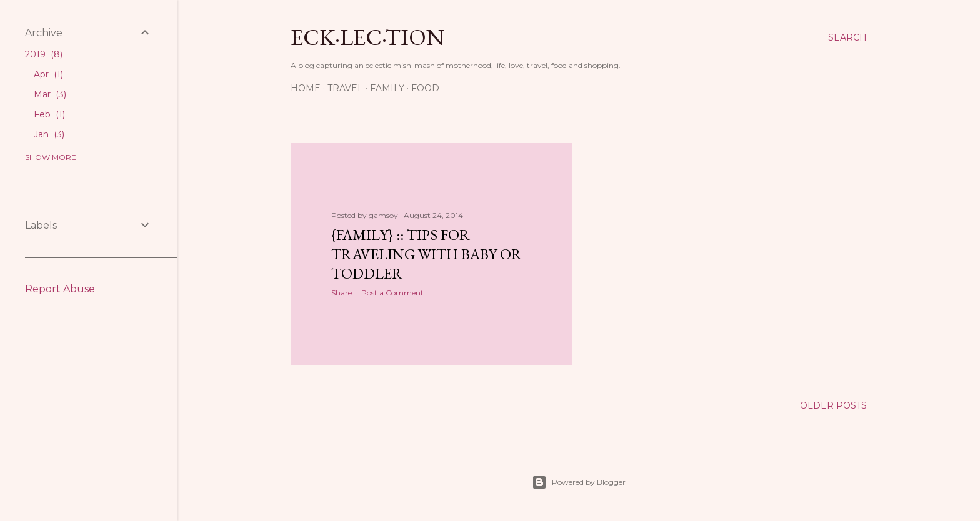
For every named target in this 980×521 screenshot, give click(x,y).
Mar (50, 94)
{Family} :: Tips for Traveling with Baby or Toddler (427, 254)
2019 (44, 54)
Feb (49, 114)
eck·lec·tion (367, 37)
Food (425, 88)
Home (306, 88)
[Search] (847, 37)
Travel (345, 88)
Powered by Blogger (579, 482)
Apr (48, 74)
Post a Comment (392, 293)
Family (387, 88)
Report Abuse (60, 289)
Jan (49, 134)
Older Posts (833, 405)
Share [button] (342, 293)
